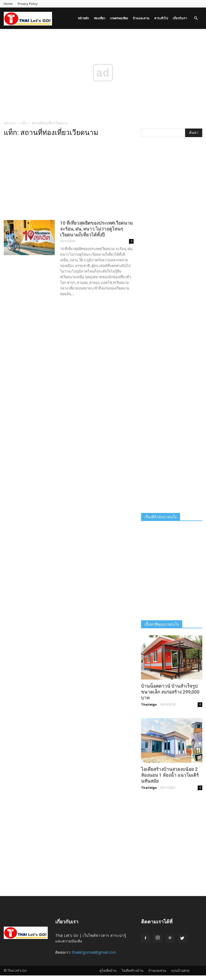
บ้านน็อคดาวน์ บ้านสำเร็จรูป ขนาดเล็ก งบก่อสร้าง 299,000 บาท (170, 692)
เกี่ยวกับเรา (180, 18)
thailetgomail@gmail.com (94, 952)
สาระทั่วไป (161, 18)
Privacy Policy (28, 4)
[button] (196, 18)
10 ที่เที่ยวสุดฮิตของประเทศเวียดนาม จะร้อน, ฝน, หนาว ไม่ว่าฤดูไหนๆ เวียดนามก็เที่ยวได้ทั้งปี (96, 229)
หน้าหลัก (83, 18)
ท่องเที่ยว (100, 18)
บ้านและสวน (141, 18)
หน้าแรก (10, 123)
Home (8, 4)
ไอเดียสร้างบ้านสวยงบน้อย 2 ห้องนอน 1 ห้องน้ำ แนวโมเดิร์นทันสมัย (170, 775)
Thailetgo (149, 704)
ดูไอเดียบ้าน (108, 970)
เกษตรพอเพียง (119, 18)
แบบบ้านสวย (180, 970)
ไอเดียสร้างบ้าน (132, 970)
